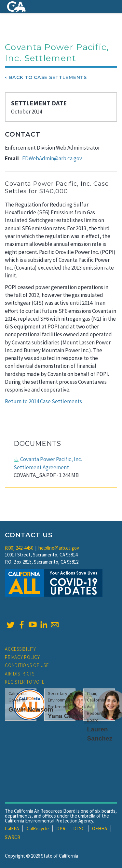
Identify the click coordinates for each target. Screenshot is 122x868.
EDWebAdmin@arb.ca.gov (52, 158)
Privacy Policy (22, 657)
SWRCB (13, 837)
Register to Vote (25, 682)
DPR (61, 828)
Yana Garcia (66, 716)
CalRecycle (38, 828)
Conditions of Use (27, 665)
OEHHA (100, 828)
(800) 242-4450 (19, 548)
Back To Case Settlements (48, 77)
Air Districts (20, 674)
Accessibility (20, 649)
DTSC (79, 828)
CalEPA (12, 828)
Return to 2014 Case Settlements (43, 401)
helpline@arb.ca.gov (59, 548)
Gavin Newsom (31, 709)
